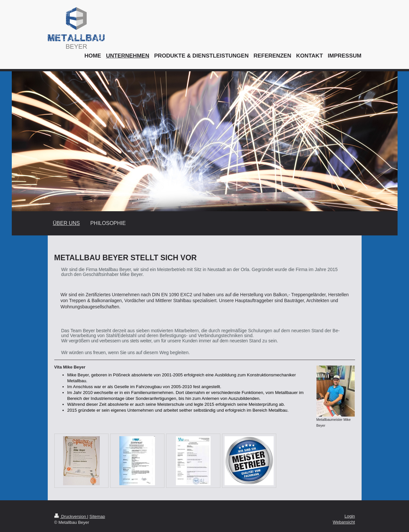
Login (350, 516)
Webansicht (344, 522)
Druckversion (71, 516)
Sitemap (97, 516)
